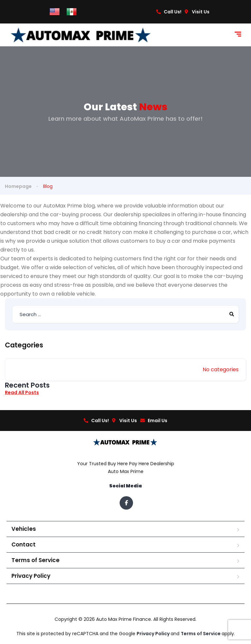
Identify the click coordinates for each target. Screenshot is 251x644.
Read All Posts (22, 392)
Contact (24, 544)
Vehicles (24, 529)
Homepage (18, 186)
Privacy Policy (31, 576)
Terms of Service (35, 560)
